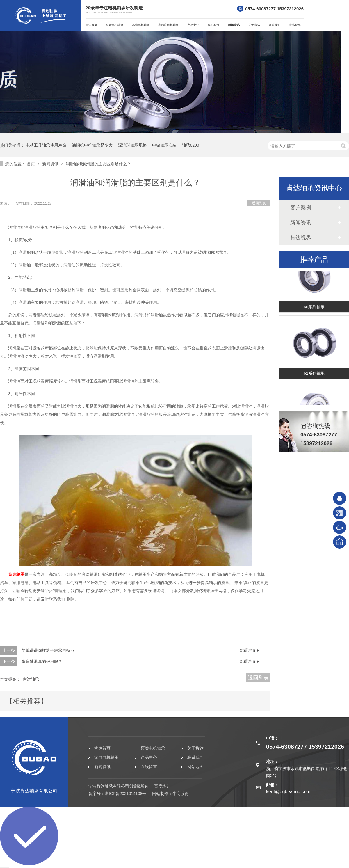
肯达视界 (295, 25)
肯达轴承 (16, 574)
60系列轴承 (314, 308)
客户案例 (213, 25)
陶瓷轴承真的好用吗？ (42, 661)
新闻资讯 (234, 25)
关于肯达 (254, 25)
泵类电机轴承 (153, 748)
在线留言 (149, 767)
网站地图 (195, 767)
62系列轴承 (314, 374)
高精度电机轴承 (168, 25)
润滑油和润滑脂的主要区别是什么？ (98, 164)
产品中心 (193, 25)
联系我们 (275, 25)
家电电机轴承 (106, 757)
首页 (31, 164)
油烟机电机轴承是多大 (92, 145)
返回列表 (259, 203)
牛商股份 (181, 794)
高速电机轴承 (141, 25)
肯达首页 (91, 25)
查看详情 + (249, 650)
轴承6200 (190, 145)
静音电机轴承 (115, 25)
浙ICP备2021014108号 (125, 794)
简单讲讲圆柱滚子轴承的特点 (48, 650)
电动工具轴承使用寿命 (46, 145)
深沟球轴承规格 (132, 145)
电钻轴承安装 (164, 145)
